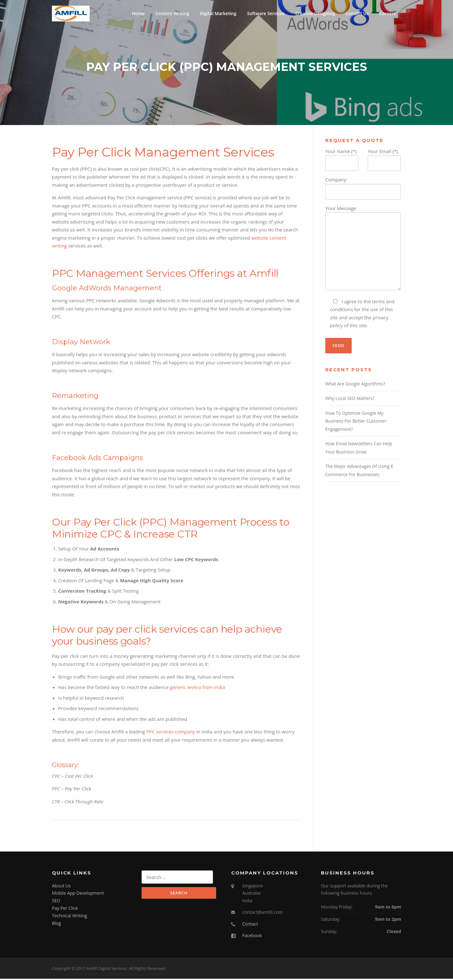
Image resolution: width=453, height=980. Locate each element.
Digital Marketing (218, 13)
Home (138, 13)
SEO (56, 902)
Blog (56, 925)
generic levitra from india (197, 689)
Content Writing (172, 13)
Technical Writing (70, 917)
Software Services (266, 13)
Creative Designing (315, 13)
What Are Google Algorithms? (355, 385)
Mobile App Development (78, 895)
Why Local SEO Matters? (350, 400)
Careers (388, 13)
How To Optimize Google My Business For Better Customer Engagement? (356, 423)
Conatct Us (357, 13)
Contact (250, 925)
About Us (61, 887)
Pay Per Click (65, 910)
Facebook (252, 937)
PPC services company (171, 733)
